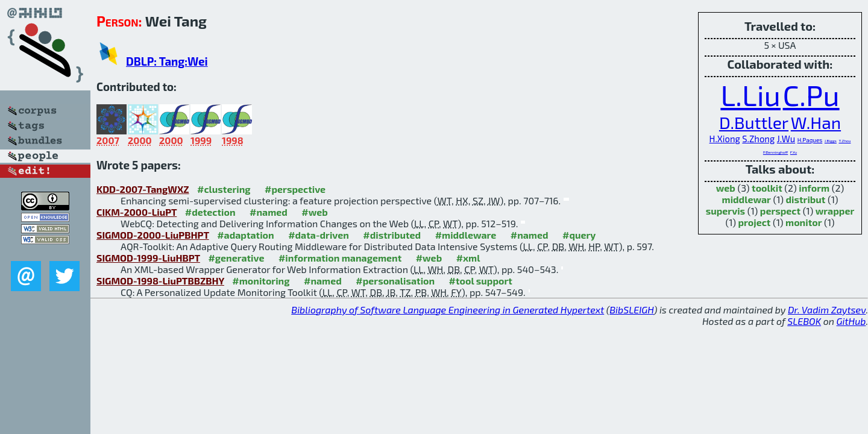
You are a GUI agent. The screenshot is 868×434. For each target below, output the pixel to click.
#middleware (466, 235)
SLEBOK (804, 321)
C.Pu (811, 95)
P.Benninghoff (775, 152)
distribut (806, 199)
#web (314, 212)
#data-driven (319, 235)
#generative (236, 258)
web (726, 188)
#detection (210, 212)
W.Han (816, 122)
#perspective (295, 189)
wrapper (835, 211)
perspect (780, 211)
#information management (340, 258)
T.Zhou (844, 140)
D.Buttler (754, 122)
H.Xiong (725, 139)
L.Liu (750, 95)
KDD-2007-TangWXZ (143, 189)
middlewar (747, 199)
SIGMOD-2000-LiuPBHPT (153, 235)
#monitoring (261, 281)
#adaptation (246, 235)
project (755, 222)
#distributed (392, 235)
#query (579, 235)
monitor (804, 222)
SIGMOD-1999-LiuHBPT (148, 258)
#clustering (224, 189)
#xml (468, 258)
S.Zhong (758, 139)
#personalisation (395, 281)
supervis (725, 211)
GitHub (851, 321)
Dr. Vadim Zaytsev (827, 310)
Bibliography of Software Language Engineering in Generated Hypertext (448, 310)
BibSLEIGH (631, 310)
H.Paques (810, 140)
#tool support (481, 281)
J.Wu (786, 139)
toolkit (767, 188)
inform (814, 188)
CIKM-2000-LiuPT (137, 212)
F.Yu (794, 152)
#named (269, 212)
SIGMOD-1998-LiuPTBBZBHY (160, 281)
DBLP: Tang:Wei (167, 61)
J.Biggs (831, 140)
